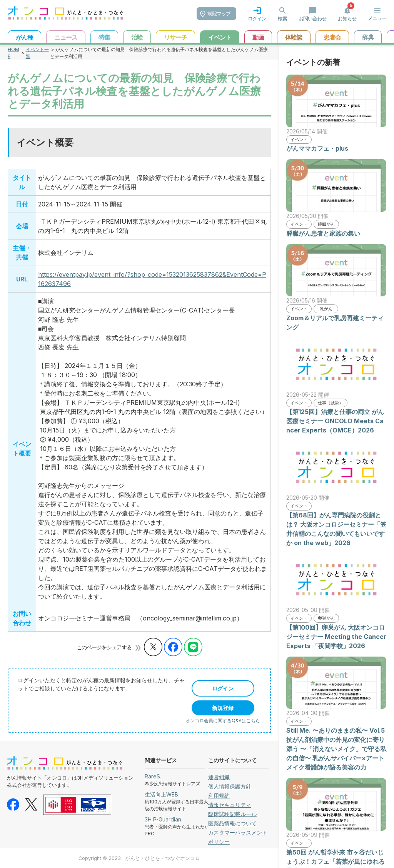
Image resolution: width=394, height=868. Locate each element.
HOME (13, 53)
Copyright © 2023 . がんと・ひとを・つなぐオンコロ (139, 858)
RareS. (153, 776)
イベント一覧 (37, 53)
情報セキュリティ (230, 805)
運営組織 (219, 777)
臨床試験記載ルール (232, 814)
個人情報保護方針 (230, 786)
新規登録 (223, 708)
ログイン (223, 688)
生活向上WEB (161, 794)
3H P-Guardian (163, 819)
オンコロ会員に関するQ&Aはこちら (223, 721)
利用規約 (219, 796)
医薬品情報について (232, 823)
